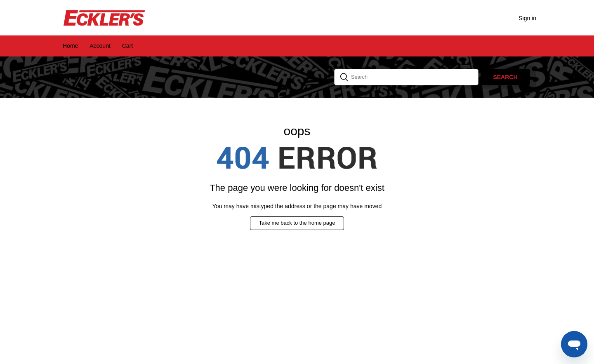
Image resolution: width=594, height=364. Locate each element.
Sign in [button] (527, 18)
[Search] (406, 77)
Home (70, 46)
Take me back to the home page (297, 223)
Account (100, 46)
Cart (127, 46)
